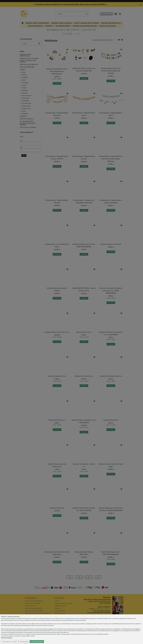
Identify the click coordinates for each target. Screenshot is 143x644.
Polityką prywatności (103, 634)
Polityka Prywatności (7, 638)
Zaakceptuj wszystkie (37, 642)
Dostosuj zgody (24, 642)
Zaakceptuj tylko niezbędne (10, 642)
